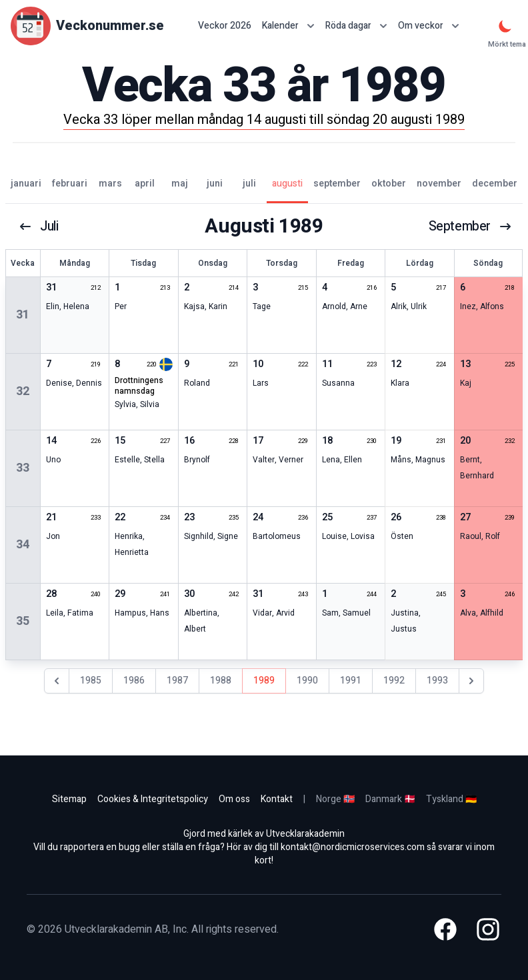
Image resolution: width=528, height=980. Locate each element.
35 (23, 621)
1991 (351, 681)
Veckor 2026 (225, 26)
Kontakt (277, 799)
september (470, 227)
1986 (134, 681)
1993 (437, 681)
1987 (177, 681)
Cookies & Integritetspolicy (153, 799)
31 (23, 315)
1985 (91, 681)
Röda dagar (356, 26)
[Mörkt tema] (505, 26)
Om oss (234, 799)
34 (23, 545)
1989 (264, 681)
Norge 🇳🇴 (335, 799)
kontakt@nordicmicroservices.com (353, 847)
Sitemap (69, 799)
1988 (221, 681)
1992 (394, 681)
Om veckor (429, 26)
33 (23, 468)
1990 (307, 681)
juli (39, 227)
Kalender (288, 26)
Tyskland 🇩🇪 (451, 799)
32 (23, 391)
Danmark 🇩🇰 (390, 799)
